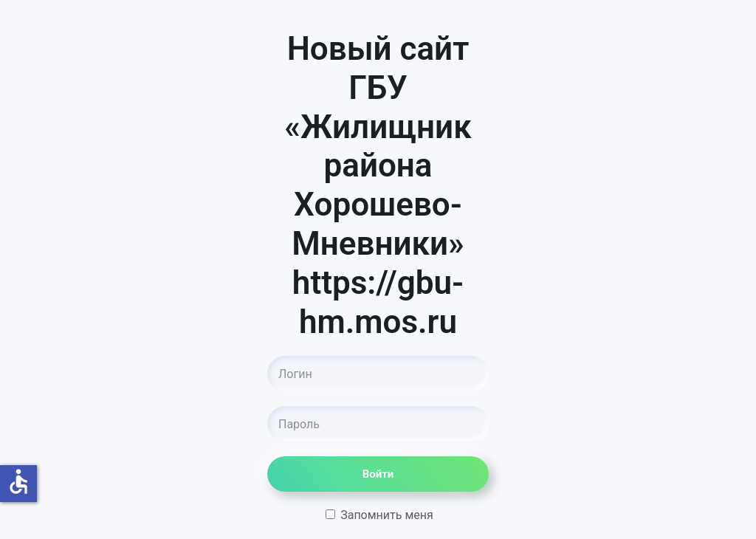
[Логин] (378, 374)
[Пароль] (378, 424)
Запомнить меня (379, 515)
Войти (378, 474)
